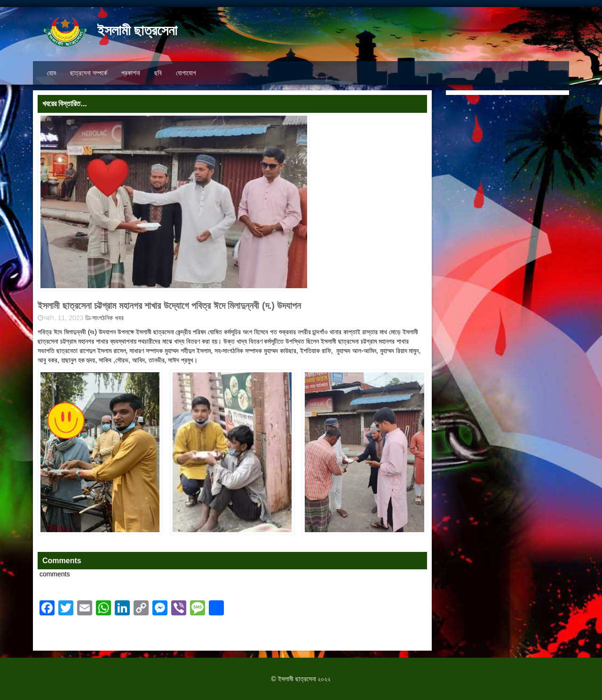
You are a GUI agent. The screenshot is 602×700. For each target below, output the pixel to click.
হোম (51, 73)
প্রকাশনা (131, 73)
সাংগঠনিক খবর (108, 318)
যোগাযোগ (186, 73)
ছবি (158, 73)
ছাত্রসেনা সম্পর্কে (89, 73)
